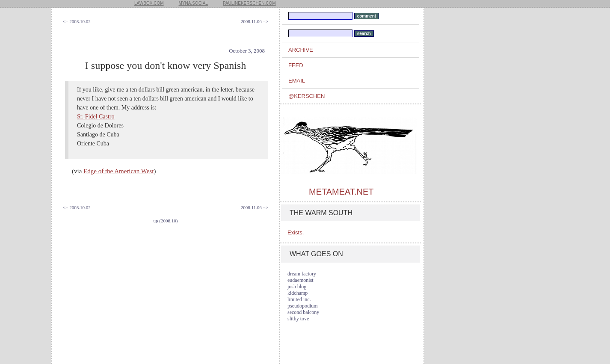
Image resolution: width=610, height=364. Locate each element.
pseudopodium (303, 306)
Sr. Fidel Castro (96, 117)
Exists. (296, 232)
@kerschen (306, 96)
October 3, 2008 (247, 51)
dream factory (302, 274)
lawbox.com (149, 3)
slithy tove (298, 319)
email (297, 81)
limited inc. (299, 299)
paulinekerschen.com (249, 3)
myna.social (193, 3)
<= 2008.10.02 (77, 21)
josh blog (297, 287)
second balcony (303, 312)
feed (296, 65)
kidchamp (298, 293)
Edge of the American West (118, 171)
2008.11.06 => (255, 21)
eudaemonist (301, 280)
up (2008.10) (166, 221)
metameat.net (341, 192)
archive (301, 50)
